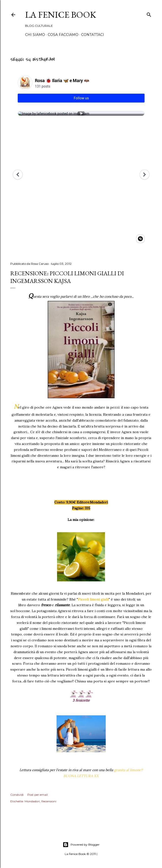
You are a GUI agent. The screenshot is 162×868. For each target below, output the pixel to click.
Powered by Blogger (81, 845)
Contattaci (93, 35)
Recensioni (49, 801)
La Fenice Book (61, 15)
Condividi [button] (17, 795)
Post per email (37, 795)
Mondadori (32, 801)
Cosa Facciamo (63, 35)
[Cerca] (149, 14)
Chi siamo (35, 35)
